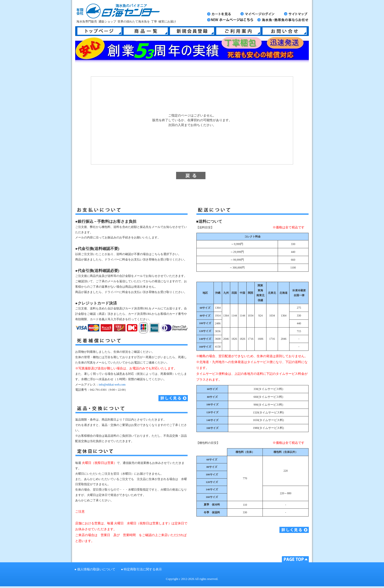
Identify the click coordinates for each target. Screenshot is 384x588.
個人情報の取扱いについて (96, 569)
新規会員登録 (192, 31)
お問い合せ (285, 31)
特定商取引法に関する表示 (143, 569)
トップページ (99, 31)
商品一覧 (146, 31)
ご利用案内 (238, 31)
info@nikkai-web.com (112, 385)
